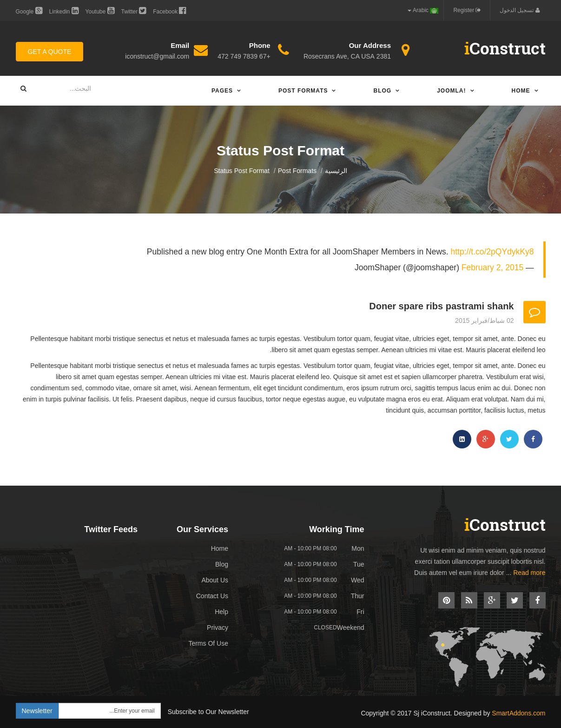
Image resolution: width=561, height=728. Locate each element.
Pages (222, 91)
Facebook (169, 11)
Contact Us (212, 596)
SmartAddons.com (518, 713)
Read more (529, 573)
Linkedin (64, 11)
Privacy (218, 628)
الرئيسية (336, 171)
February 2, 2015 (492, 267)
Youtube (100, 11)
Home (521, 91)
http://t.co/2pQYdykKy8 (492, 252)
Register (467, 10)
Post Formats (303, 91)
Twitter (134, 11)
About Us (215, 580)
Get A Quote (50, 52)
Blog (382, 91)
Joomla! (451, 91)
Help (221, 612)
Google (29, 11)
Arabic (423, 10)
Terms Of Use (208, 643)
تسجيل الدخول (520, 10)
